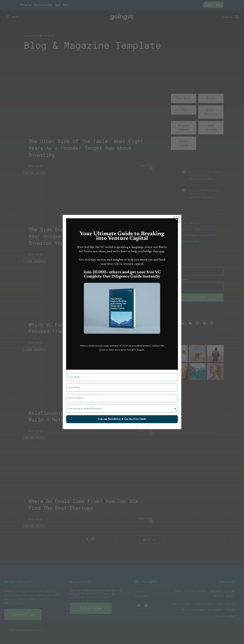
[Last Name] (122, 388)
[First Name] (122, 377)
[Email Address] (122, 398)
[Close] (177, 220)
